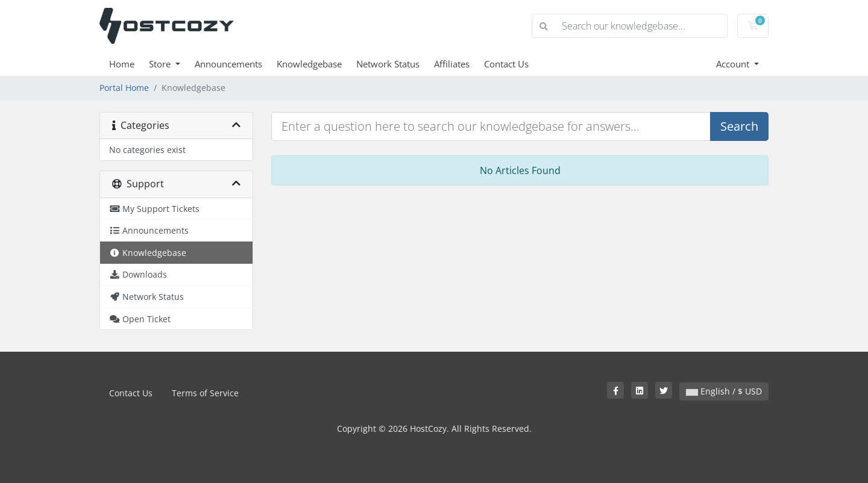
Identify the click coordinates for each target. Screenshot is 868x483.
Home (122, 64)
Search (739, 126)
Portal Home (124, 88)
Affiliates (452, 64)
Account (734, 64)
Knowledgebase (309, 64)
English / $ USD (724, 391)
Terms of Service (205, 393)
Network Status (388, 64)
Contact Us (506, 64)
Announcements (228, 64)
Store (161, 64)
